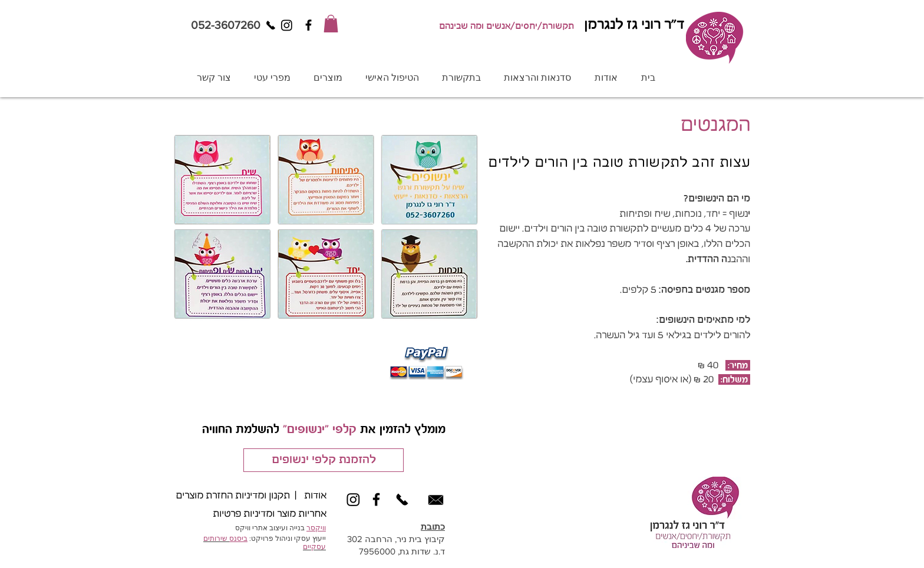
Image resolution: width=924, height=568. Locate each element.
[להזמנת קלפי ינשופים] (324, 460)
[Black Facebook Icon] (308, 25)
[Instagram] (287, 25)
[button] (331, 24)
